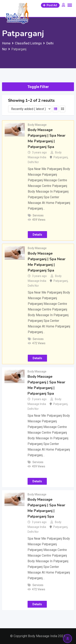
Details (37, 235)
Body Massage (37, 125)
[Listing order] (30, 109)
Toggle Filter (38, 87)
